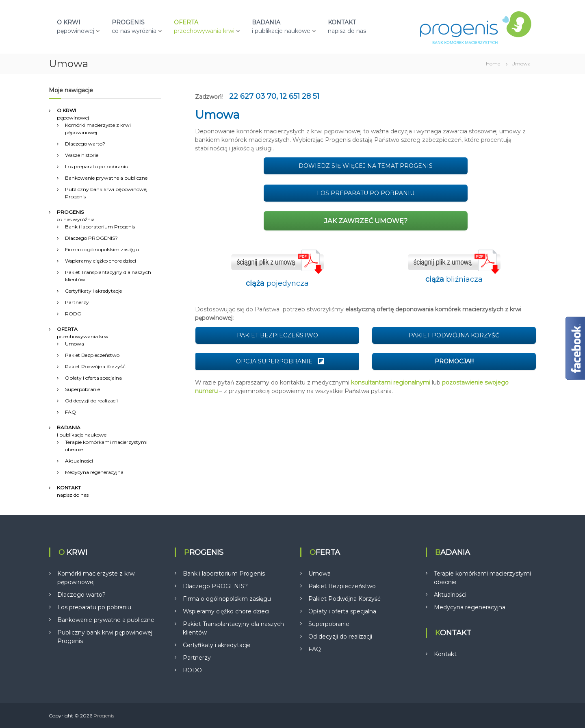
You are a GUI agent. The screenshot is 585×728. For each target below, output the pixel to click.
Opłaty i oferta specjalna (93, 378)
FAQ (70, 412)
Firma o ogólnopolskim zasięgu (102, 249)
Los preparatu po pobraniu (97, 166)
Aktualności (79, 461)
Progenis (104, 716)
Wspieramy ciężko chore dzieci (101, 261)
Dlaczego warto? (85, 144)
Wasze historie (82, 155)
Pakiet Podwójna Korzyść (95, 366)
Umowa (75, 344)
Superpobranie (82, 389)
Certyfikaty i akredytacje (93, 291)
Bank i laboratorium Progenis (100, 227)
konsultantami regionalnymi (391, 382)
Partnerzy (77, 302)
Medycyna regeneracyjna (94, 472)
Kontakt (445, 654)
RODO (73, 314)
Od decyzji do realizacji (91, 401)
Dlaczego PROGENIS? (91, 238)
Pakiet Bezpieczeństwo (92, 355)
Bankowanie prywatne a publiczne (106, 178)
